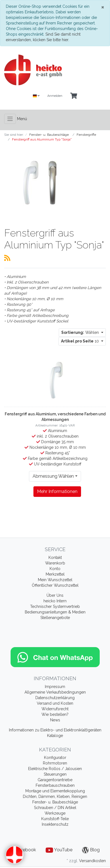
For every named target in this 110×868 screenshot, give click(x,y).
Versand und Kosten (55, 703)
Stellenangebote (55, 618)
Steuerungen (55, 774)
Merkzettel (55, 574)
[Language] (36, 96)
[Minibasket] (74, 96)
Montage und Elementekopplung (55, 791)
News (55, 720)
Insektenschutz (55, 824)
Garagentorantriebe (55, 780)
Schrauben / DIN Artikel (55, 808)
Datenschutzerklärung (55, 698)
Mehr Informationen (57, 491)
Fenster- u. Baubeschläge (55, 802)
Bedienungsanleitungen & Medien (55, 612)
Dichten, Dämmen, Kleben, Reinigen (55, 797)
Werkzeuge (55, 813)
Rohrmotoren (55, 763)
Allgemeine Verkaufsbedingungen (55, 692)
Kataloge (55, 736)
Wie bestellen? (55, 714)
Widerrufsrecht (55, 709)
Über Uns (55, 595)
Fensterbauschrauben (55, 785)
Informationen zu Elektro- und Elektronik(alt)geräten (55, 730)
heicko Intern (55, 601)
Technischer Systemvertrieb (55, 606)
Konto (55, 569)
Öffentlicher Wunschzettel (55, 585)
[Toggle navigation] (10, 119)
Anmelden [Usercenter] (55, 96)
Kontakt (55, 558)
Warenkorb (55, 563)
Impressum (55, 687)
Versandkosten (92, 861)
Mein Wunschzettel (55, 580)
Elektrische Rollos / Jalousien (55, 769)
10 (80, 341)
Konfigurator (55, 758)
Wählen (81, 332)
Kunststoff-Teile (55, 819)
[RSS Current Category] (7, 258)
